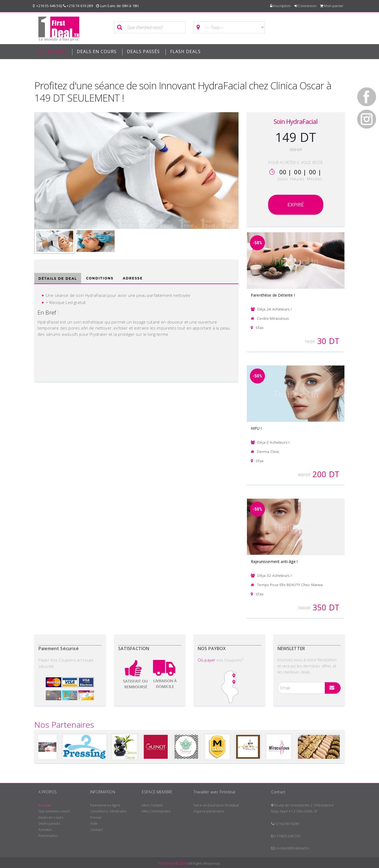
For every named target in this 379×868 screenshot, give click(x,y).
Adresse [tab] (133, 278)
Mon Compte (153, 805)
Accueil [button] (52, 51)
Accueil (45, 805)
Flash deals (185, 51)
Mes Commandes (156, 811)
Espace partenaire (209, 811)
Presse (96, 817)
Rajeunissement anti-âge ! (274, 561)
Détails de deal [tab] (58, 278)
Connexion (305, 6)
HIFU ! (256, 428)
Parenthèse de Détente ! (273, 295)
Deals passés (143, 51)
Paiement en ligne (105, 805)
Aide (94, 823)
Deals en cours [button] (97, 51)
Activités (45, 830)
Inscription (280, 6)
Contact (97, 830)
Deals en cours (51, 817)
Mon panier (332, 6)
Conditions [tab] (100, 278)
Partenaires (48, 836)
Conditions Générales (108, 811)
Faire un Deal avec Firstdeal (216, 805)
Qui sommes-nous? (54, 811)
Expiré (296, 205)
